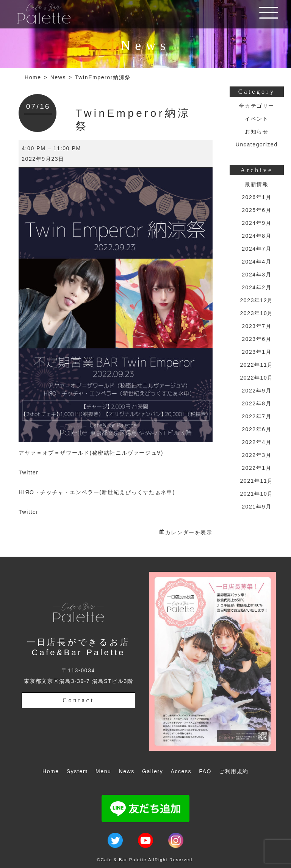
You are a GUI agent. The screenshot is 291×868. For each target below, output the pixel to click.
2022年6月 (257, 429)
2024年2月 (257, 287)
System (77, 771)
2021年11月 (257, 481)
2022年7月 (257, 416)
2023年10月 (257, 313)
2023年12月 (257, 300)
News (58, 77)
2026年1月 (257, 197)
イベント (257, 119)
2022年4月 (257, 442)
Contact (78, 700)
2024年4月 (257, 262)
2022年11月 (257, 365)
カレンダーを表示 (189, 532)
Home (33, 77)
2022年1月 (257, 468)
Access (181, 771)
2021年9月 (257, 507)
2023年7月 (257, 326)
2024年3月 (257, 275)
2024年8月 (257, 236)
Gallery (153, 771)
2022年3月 (257, 455)
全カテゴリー (257, 106)
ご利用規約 (234, 771)
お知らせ (257, 132)
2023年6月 (257, 339)
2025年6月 (257, 210)
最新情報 (257, 184)
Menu (103, 771)
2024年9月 (257, 223)
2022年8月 (257, 403)
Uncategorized (257, 144)
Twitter (28, 472)
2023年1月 (257, 352)
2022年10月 (257, 378)
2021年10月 (257, 494)
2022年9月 (257, 391)
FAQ (205, 771)
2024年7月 (257, 249)
